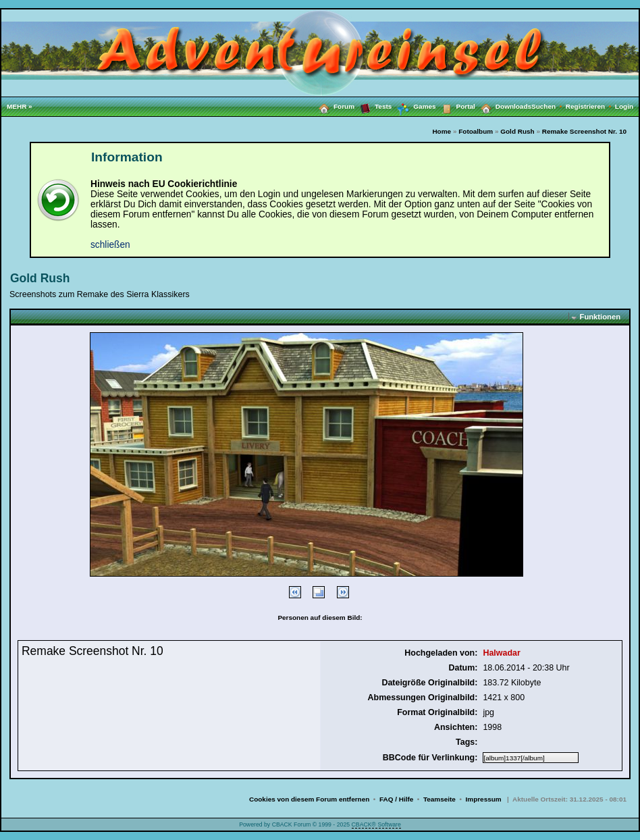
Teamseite (439, 799)
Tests (373, 106)
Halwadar (501, 653)
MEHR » (20, 106)
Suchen (549, 106)
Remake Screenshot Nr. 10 (584, 131)
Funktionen (600, 317)
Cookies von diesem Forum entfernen (309, 799)
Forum (334, 106)
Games (414, 107)
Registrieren (590, 106)
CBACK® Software (376, 824)
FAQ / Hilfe (396, 799)
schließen (110, 245)
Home (442, 131)
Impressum (484, 799)
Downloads (503, 106)
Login (624, 106)
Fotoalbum (476, 131)
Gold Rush (517, 131)
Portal (456, 106)
